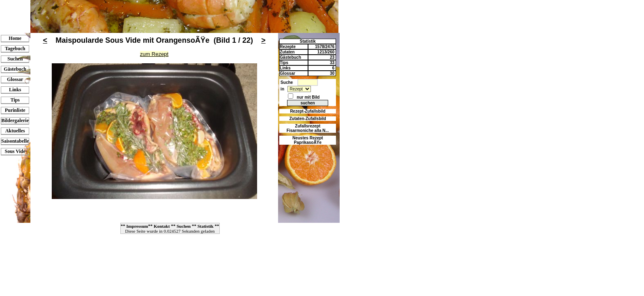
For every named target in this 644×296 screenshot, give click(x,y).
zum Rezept (154, 54)
